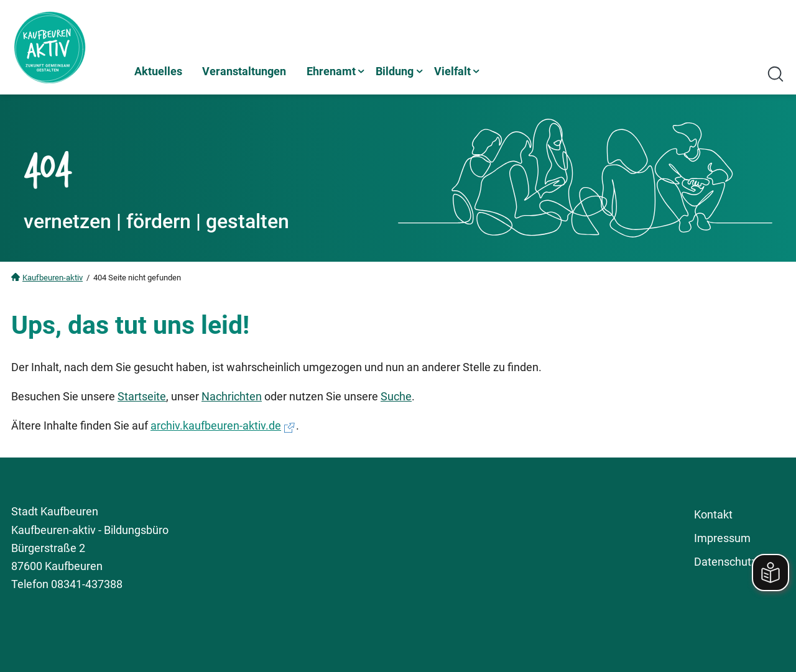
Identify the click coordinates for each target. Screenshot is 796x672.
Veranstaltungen (244, 71)
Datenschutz (725, 562)
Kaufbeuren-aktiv (53, 278)
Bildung (395, 71)
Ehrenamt (331, 71)
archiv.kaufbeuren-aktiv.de (216, 426)
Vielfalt (452, 71)
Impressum (722, 538)
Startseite (142, 396)
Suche (396, 396)
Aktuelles (158, 71)
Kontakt (713, 514)
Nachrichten (232, 396)
